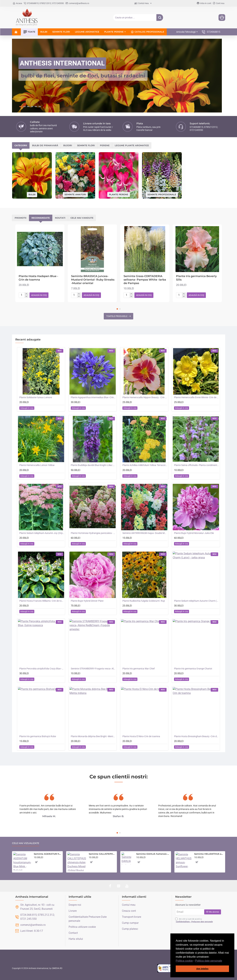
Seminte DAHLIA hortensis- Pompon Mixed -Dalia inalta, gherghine (153, 854)
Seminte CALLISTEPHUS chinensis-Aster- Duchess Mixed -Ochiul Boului (102, 854)
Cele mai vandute (82, 218)
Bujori (68, 145)
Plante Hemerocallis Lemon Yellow (37, 465)
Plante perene (119, 194)
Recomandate (41, 218)
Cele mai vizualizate (26, 843)
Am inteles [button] (202, 969)
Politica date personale (209, 961)
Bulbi (32, 194)
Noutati (60, 218)
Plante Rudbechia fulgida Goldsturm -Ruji (144, 601)
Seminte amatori (75, 194)
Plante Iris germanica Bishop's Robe (38, 736)
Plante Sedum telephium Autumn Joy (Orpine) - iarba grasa (42, 533)
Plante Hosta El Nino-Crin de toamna (141, 736)
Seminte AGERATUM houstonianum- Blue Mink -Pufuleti (48, 854)
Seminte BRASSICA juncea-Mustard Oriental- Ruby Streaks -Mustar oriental (93, 280)
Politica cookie (184, 961)
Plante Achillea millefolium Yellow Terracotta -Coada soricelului (145, 465)
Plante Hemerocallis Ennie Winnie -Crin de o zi (197, 397)
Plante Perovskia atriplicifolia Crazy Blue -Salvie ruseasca (42, 669)
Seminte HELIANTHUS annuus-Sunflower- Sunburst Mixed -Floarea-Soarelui (209, 854)
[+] (26, 294)
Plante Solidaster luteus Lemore (36, 397)
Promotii (20, 218)
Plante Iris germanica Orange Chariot (193, 669)
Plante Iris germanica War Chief (139, 669)
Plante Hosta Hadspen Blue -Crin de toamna (38, 278)
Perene (105, 145)
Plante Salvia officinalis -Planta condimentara (197, 465)
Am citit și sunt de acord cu (194, 921)
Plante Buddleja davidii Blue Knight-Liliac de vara (93, 465)
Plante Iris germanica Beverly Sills (196, 278)
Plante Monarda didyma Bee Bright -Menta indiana (93, 736)
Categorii (21, 145)
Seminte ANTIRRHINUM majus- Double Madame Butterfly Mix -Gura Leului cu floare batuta (145, 533)
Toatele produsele (117, 316)
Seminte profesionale (162, 194)
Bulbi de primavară (45, 145)
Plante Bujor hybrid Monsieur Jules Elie (194, 533)
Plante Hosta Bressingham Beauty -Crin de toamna (197, 736)
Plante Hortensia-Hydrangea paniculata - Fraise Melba (93, 533)
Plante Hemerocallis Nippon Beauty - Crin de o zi (145, 397)
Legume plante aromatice (132, 145)
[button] (223, 961)
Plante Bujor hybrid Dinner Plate (87, 601)
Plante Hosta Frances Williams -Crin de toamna (42, 601)
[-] (26, 296)
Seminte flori (86, 145)
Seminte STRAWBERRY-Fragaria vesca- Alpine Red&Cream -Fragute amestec (93, 669)
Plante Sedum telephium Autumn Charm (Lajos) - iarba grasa (197, 601)
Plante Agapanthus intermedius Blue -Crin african (93, 397)
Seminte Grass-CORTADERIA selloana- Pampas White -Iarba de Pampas (145, 280)
